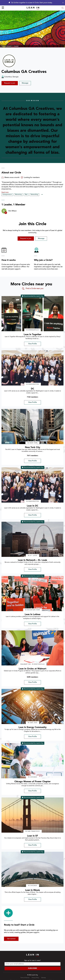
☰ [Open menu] (3, 8)
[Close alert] (62, 3)
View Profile (32, 344)
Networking (34, 195)
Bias (26, 195)
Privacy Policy (35, 978)
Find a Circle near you (33, 289)
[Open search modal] (63, 8)
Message (25, 83)
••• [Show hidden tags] (42, 195)
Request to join (10, 83)
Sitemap (43, 978)
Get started (11, 939)
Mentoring (18, 195)
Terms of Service (25, 978)
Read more (5, 192)
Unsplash (16, 46)
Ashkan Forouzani (7, 46)
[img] (32, 314)
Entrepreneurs (7, 195)
